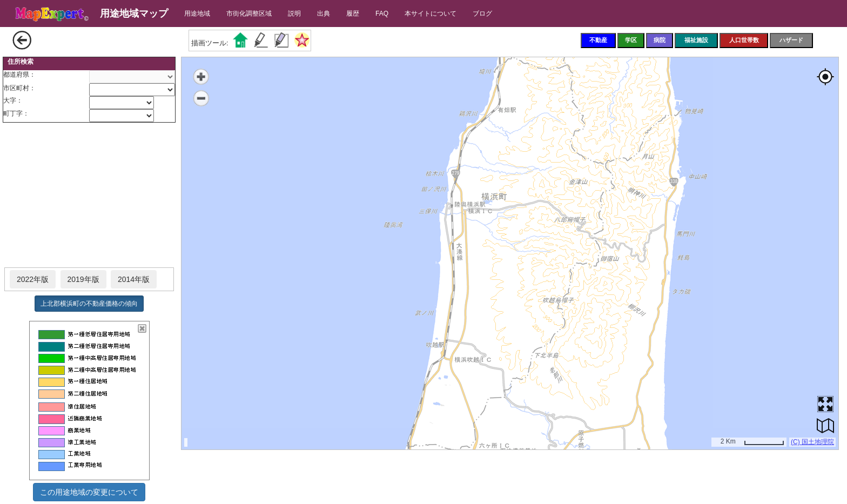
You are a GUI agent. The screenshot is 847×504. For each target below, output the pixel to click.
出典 (324, 14)
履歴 (353, 14)
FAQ (382, 14)
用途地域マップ (134, 14)
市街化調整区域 (249, 14)
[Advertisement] (89, 196)
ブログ (482, 14)
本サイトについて (431, 14)
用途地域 (197, 14)
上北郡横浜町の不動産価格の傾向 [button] (89, 304)
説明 (294, 14)
